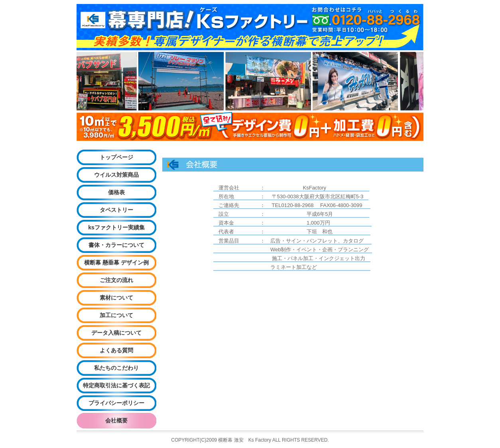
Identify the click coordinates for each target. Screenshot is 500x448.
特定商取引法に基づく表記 (116, 385)
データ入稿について (116, 333)
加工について (116, 315)
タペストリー (116, 210)
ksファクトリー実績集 (116, 227)
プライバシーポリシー (116, 403)
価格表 (116, 192)
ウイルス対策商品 (116, 175)
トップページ (116, 157)
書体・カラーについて (116, 245)
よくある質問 (116, 350)
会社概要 (116, 420)
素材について (116, 298)
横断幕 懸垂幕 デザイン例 (116, 262)
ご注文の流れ (116, 280)
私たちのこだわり (116, 368)
